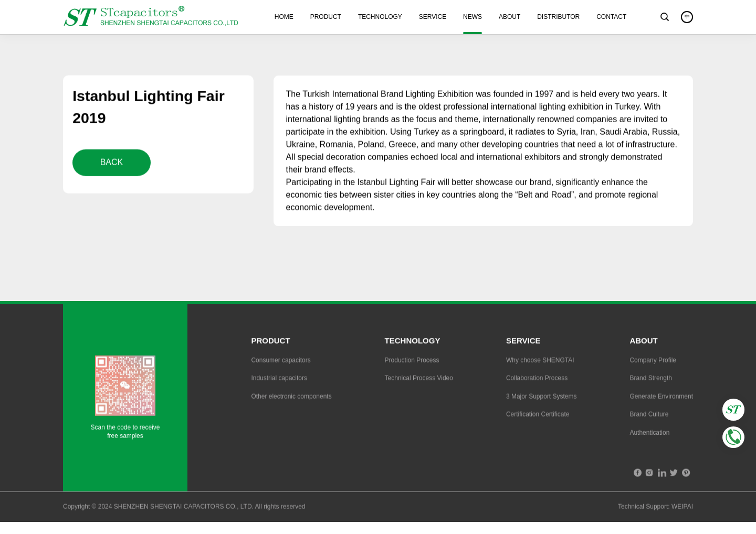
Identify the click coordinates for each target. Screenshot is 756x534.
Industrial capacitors (279, 379)
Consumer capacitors (281, 361)
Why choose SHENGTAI (540, 361)
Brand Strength (651, 379)
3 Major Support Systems (542, 398)
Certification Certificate (538, 415)
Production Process (412, 361)
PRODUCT (326, 17)
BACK (112, 163)
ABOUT (510, 17)
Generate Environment (661, 398)
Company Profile (653, 361)
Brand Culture (649, 415)
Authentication (649, 434)
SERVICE (433, 17)
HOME (284, 17)
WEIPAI (682, 508)
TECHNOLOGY (380, 17)
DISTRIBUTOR (558, 17)
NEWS (472, 17)
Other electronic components (291, 398)
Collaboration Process (537, 379)
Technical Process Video (419, 379)
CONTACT (611, 17)
